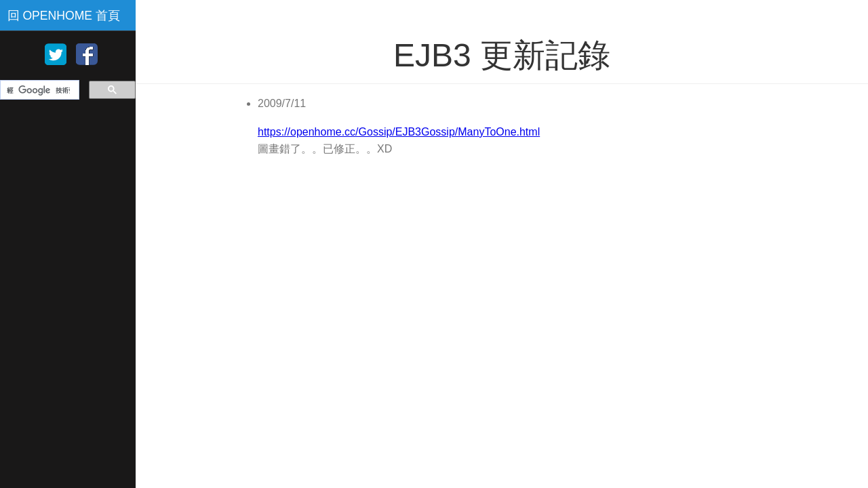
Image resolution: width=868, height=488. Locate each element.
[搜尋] (38, 90)
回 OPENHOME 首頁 (64, 16)
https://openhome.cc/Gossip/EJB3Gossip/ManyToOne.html (399, 132)
